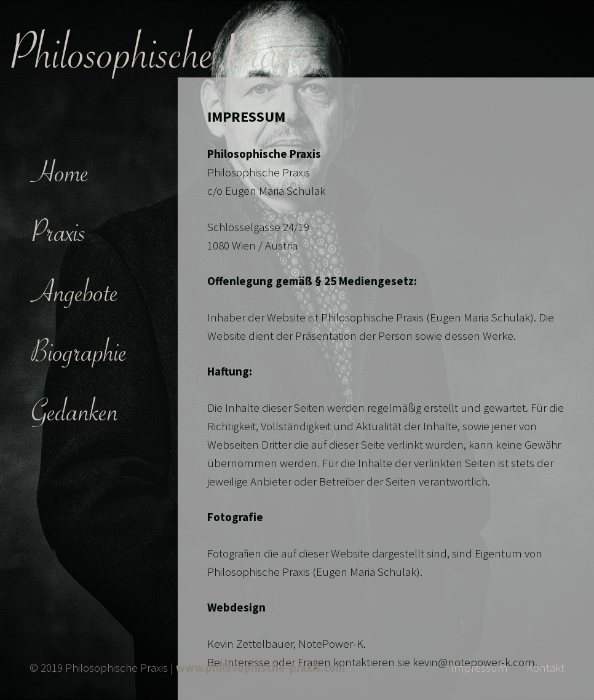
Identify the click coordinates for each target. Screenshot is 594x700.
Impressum (479, 667)
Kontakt (545, 667)
